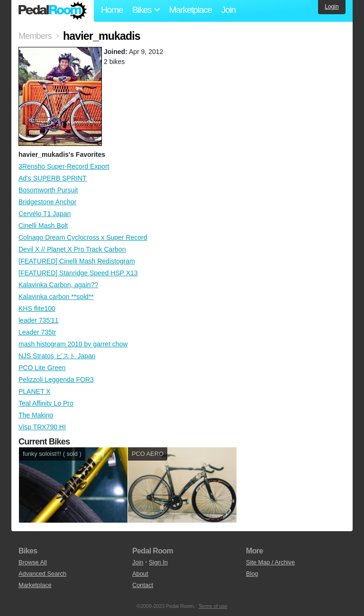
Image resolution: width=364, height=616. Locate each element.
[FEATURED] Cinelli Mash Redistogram (77, 261)
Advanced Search (42, 574)
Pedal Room (53, 11)
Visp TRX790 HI (42, 427)
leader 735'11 (38, 320)
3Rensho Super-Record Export (64, 166)
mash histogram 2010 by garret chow (73, 344)
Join (228, 10)
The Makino (36, 415)
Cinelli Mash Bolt (43, 226)
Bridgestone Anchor (47, 202)
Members (35, 36)
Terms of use (213, 606)
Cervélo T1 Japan (45, 214)
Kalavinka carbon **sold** (56, 297)
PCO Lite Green (42, 368)
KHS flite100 (37, 308)
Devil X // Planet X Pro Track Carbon (72, 249)
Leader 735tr (37, 332)
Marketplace (190, 10)
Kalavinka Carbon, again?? (58, 285)
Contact (143, 585)
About (140, 574)
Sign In (158, 562)
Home (112, 10)
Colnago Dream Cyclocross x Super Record (83, 237)
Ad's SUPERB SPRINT (53, 178)
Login (332, 7)
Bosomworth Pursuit (48, 190)
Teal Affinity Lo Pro (46, 403)
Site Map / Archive (270, 562)
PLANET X (34, 391)
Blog (252, 574)
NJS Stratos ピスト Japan (57, 356)
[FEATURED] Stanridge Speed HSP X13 (78, 273)
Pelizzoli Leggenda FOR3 (56, 380)
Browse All (33, 562)
